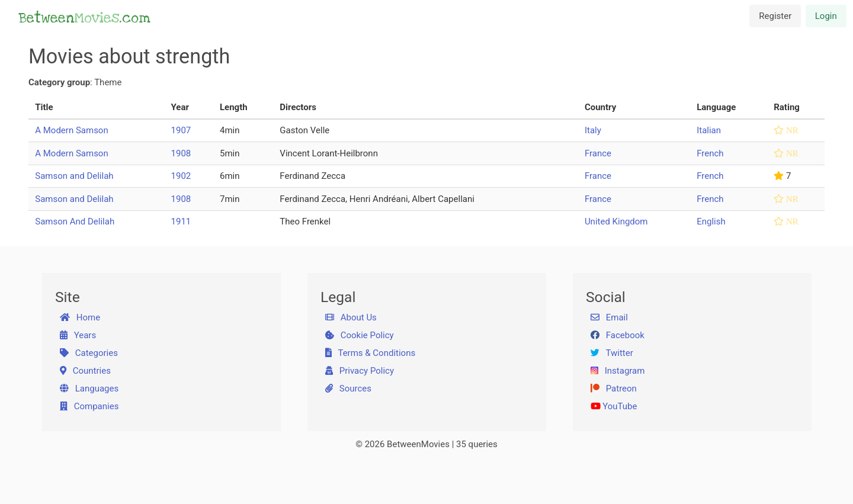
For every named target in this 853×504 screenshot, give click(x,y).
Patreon (614, 389)
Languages (89, 389)
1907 (181, 130)
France (598, 153)
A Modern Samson (71, 130)
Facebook (618, 335)
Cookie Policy (360, 335)
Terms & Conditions (371, 353)
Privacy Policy (360, 371)
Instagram (618, 371)
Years (78, 335)
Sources (348, 389)
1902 (181, 176)
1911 (181, 221)
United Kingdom (616, 221)
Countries (85, 371)
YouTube (614, 406)
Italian (709, 130)
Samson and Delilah (74, 176)
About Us (351, 317)
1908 (181, 153)
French (710, 153)
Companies (89, 406)
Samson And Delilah (75, 221)
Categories (89, 353)
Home (80, 317)
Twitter (612, 353)
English (711, 221)
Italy (593, 130)
